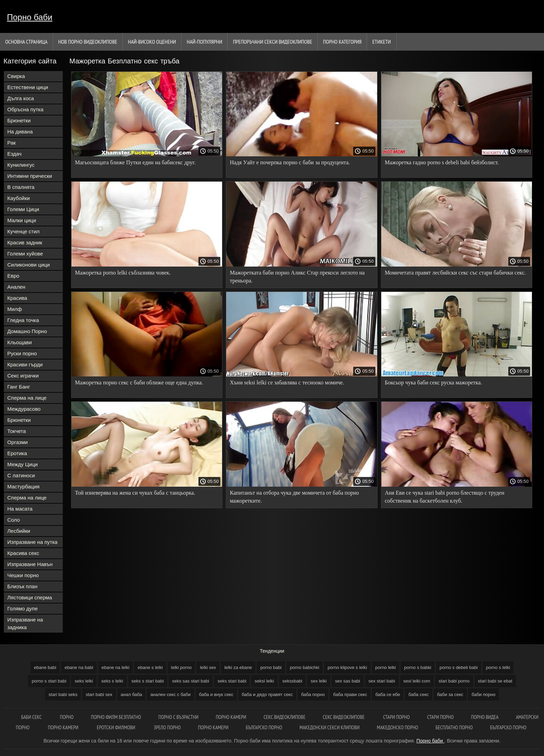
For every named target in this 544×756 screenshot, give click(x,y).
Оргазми (18, 442)
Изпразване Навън (30, 564)
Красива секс (23, 553)
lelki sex (208, 667)
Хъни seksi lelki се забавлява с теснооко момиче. (287, 383)
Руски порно (22, 353)
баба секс (418, 694)
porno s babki (418, 667)
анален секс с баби (170, 694)
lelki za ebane (238, 667)
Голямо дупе (23, 609)
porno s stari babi (49, 681)
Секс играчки (23, 376)
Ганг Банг (19, 387)
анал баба (131, 694)
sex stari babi (382, 681)
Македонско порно (397, 727)
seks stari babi (232, 681)
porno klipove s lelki (347, 667)
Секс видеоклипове (285, 717)
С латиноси (21, 475)
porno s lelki (498, 667)
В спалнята (21, 187)
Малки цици (22, 220)
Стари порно (396, 717)
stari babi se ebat (495, 681)
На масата (20, 509)
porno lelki (386, 667)
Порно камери (231, 717)
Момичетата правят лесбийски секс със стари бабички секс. (455, 273)
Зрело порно (167, 727)
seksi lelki (264, 681)
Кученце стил (23, 231)
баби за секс (450, 694)
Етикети (381, 42)
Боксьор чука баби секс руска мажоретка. (433, 383)
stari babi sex (99, 694)
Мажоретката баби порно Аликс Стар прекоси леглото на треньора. (297, 277)
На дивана (20, 132)
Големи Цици (23, 209)
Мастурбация (23, 486)
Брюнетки (19, 120)
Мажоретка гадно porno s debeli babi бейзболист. (442, 162)
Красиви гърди (25, 364)
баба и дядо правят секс (267, 694)
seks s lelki (112, 681)
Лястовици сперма (30, 597)
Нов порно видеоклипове (88, 42)
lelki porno (181, 667)
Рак (11, 143)
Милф (15, 309)
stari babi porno (454, 681)
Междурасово (24, 409)
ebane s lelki (150, 667)
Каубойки (19, 198)
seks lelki (84, 681)
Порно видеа (485, 717)
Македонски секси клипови (329, 727)
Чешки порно (23, 575)
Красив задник (25, 242)
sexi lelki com (417, 681)
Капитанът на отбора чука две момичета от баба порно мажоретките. (294, 497)
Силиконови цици (29, 265)
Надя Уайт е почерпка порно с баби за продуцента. (290, 162)
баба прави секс (350, 694)
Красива (17, 298)
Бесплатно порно (454, 727)
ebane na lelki (116, 667)
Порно (67, 717)
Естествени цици (28, 87)
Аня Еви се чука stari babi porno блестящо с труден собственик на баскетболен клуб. (445, 497)
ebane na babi (79, 667)
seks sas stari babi (191, 681)
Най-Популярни (204, 42)
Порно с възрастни (178, 717)
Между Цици (23, 464)
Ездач (14, 154)
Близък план (22, 586)
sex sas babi (348, 681)
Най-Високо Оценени (152, 42)
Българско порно (264, 727)
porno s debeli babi (459, 667)
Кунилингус (21, 165)
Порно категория (342, 42)
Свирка (16, 76)
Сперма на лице (27, 398)
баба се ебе (388, 694)
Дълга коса (21, 98)
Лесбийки (19, 531)
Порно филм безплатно (116, 717)
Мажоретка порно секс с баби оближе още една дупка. (139, 383)
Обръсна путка (25, 109)
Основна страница (26, 42)
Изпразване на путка (32, 542)
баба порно (313, 694)
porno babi (271, 667)
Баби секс (32, 717)
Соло (14, 520)
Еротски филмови (117, 727)
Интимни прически (30, 176)
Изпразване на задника (25, 623)
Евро (13, 276)
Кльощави (20, 342)
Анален (16, 287)
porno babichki (305, 667)
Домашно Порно (27, 331)
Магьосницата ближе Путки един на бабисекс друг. (135, 162)
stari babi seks (63, 694)
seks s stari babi (148, 681)
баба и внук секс (216, 694)
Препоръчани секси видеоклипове (273, 42)
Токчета (17, 431)
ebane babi (45, 667)
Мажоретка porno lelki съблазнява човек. (123, 273)
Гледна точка (23, 320)
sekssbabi (292, 681)
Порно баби (30, 17)
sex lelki (318, 681)
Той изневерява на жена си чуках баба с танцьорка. (135, 493)
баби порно (483, 694)
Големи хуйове (25, 254)
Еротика (17, 453)
